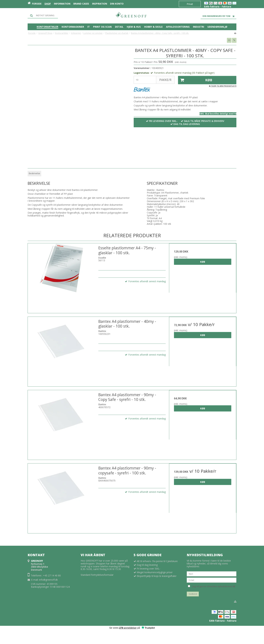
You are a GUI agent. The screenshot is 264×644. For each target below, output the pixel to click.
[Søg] (43, 15)
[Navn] (212, 574)
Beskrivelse (34, 173)
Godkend (193, 594)
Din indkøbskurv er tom (219, 16)
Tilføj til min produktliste (223, 86)
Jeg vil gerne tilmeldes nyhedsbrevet (214, 586)
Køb (203, 262)
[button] (229, 40)
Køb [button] (195, 80)
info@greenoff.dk (48, 580)
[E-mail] (212, 580)
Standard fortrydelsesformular (97, 575)
